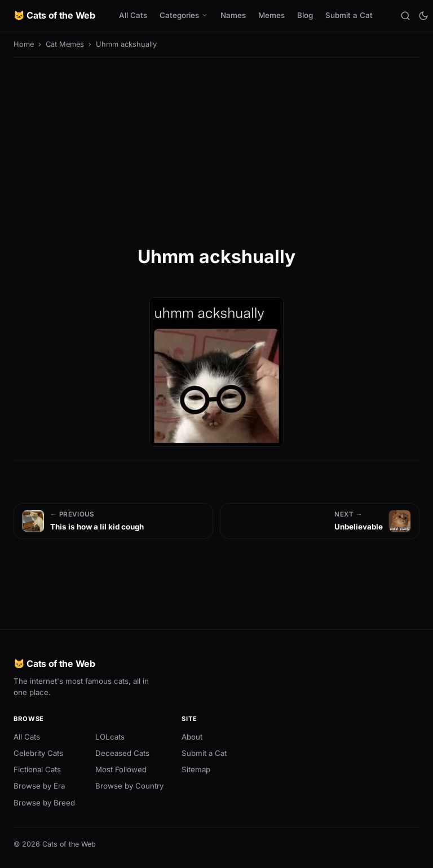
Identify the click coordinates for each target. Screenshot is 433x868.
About (192, 737)
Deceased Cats (122, 753)
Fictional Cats (37, 769)
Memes (271, 15)
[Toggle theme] (423, 16)
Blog (305, 15)
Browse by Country (129, 786)
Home (24, 44)
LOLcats (110, 737)
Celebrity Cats (38, 753)
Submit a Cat (349, 15)
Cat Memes (65, 44)
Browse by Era (39, 786)
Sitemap (196, 769)
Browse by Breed (44, 803)
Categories (184, 15)
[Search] (405, 16)
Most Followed (121, 769)
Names (233, 15)
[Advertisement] (216, 150)
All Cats (133, 15)
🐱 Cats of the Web (54, 15)
